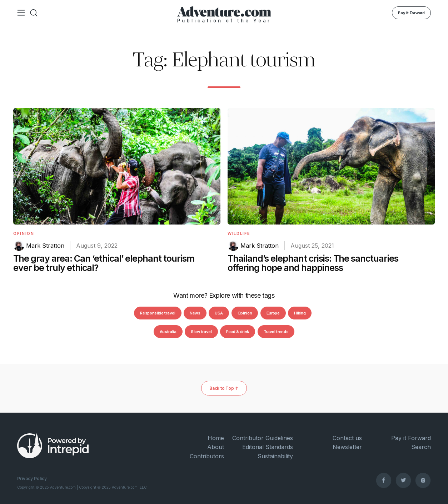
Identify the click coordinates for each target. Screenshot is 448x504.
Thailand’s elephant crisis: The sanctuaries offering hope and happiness (313, 263)
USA (219, 313)
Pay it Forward (411, 13)
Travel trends (276, 332)
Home (216, 438)
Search (421, 447)
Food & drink (238, 332)
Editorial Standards (268, 447)
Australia (168, 332)
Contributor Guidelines (263, 438)
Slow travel (201, 332)
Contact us (347, 438)
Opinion (24, 233)
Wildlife (239, 233)
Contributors (207, 456)
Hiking (300, 313)
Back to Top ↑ (224, 388)
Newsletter (347, 447)
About (216, 447)
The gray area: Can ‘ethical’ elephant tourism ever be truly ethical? (104, 263)
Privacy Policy (32, 478)
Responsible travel (158, 313)
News (195, 313)
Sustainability (275, 456)
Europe (273, 313)
